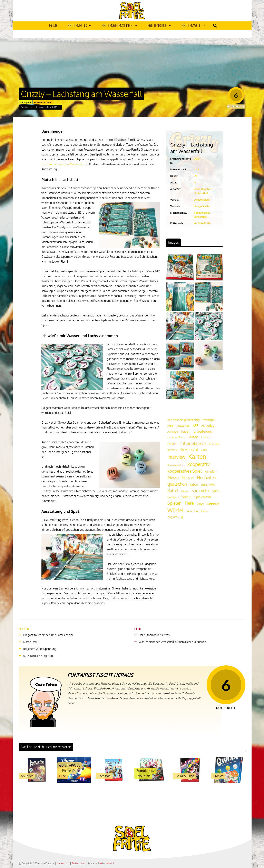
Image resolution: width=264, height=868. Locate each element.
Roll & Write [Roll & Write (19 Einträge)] (208, 485)
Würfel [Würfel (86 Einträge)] (175, 510)
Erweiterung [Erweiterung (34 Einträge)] (203, 431)
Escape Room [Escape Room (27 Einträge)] (177, 437)
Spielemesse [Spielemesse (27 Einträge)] (203, 497)
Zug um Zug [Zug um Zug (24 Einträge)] (175, 517)
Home (53, 26)
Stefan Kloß (201, 193)
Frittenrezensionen (119, 26)
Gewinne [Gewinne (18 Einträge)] (172, 450)
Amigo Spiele (202, 200)
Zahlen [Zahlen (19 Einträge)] (205, 511)
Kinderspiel (201, 217)
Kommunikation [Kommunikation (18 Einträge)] (176, 465)
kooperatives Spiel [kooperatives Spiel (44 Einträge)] (185, 471)
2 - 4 (197, 169)
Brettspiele (25, 102)
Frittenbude (159, 26)
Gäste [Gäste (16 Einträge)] (204, 450)
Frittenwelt (193, 26)
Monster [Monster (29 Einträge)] (188, 478)
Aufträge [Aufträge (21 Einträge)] (173, 432)
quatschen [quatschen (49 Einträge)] (177, 484)
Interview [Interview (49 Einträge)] (176, 457)
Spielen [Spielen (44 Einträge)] (174, 503)
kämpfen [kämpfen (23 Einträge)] (211, 471)
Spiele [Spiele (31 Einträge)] (187, 497)
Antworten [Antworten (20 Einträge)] (183, 426)
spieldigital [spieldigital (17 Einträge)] (173, 497)
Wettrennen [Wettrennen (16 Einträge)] (213, 504)
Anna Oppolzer (203, 189)
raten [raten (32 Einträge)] (194, 484)
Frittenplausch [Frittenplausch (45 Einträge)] (193, 443)
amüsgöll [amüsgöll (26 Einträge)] (209, 420)
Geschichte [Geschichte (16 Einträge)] (214, 444)
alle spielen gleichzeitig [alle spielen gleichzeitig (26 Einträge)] (184, 420)
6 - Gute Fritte (202, 223)
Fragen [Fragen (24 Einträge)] (172, 444)
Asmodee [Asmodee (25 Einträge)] (208, 425)
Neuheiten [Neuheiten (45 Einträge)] (207, 477)
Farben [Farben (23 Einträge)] (206, 437)
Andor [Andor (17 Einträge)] (170, 426)
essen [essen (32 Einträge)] (194, 437)
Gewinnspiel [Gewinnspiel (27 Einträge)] (189, 449)
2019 (197, 159)
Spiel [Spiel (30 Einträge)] (216, 491)
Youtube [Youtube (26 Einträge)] (192, 511)
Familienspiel (202, 213)
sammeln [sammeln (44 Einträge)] (200, 491)
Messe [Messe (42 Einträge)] (173, 477)
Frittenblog (80, 26)
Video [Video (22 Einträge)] (200, 503)
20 (196, 176)
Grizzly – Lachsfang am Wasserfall (62, 164)
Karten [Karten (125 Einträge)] (197, 456)
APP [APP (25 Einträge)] (195, 425)
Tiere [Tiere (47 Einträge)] (189, 503)
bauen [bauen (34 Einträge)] (186, 431)
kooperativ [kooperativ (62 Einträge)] (199, 464)
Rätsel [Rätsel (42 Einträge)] (173, 491)
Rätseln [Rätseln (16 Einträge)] (185, 491)
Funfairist (27, 107)
